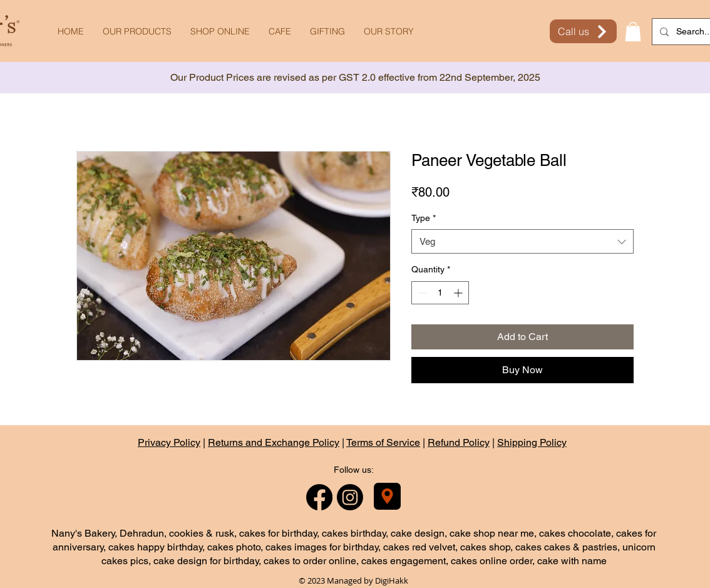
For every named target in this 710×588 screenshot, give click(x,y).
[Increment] (459, 293)
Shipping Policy (532, 442)
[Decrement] (421, 293)
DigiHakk (392, 580)
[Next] (644, 78)
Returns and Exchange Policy (274, 442)
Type (424, 218)
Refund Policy (459, 442)
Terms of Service (383, 442)
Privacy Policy (169, 442)
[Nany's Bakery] (387, 496)
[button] (633, 32)
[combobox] (522, 241)
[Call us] (583, 31)
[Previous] (66, 78)
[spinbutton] (440, 293)
